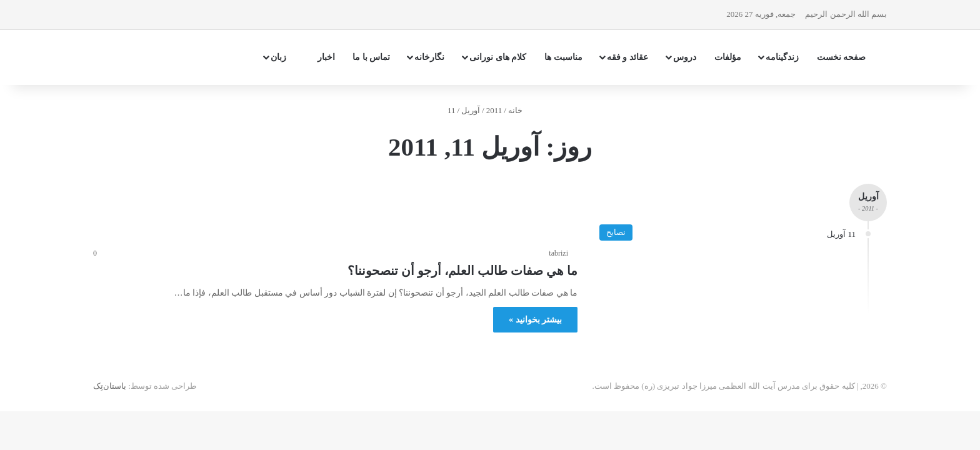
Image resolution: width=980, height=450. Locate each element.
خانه (520, 110)
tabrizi (558, 253)
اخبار (326, 57)
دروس (685, 57)
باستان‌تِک (110, 386)
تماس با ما (371, 57)
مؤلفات (728, 57)
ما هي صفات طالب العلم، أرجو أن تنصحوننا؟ (462, 271)
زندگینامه (782, 57)
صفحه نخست (842, 57)
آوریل (471, 110)
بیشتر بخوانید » (535, 320)
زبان (285, 57)
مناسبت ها (563, 57)
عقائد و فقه (627, 57)
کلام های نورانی (498, 57)
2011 (494, 110)
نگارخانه (429, 57)
